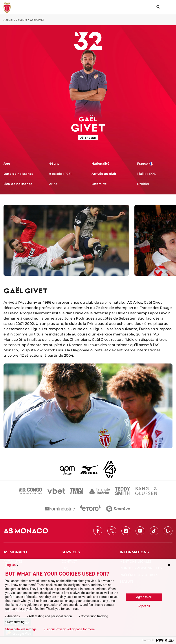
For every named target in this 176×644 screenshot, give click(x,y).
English (12, 565)
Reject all (144, 606)
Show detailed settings (21, 629)
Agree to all (144, 597)
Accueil (8, 20)
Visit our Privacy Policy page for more (69, 629)
